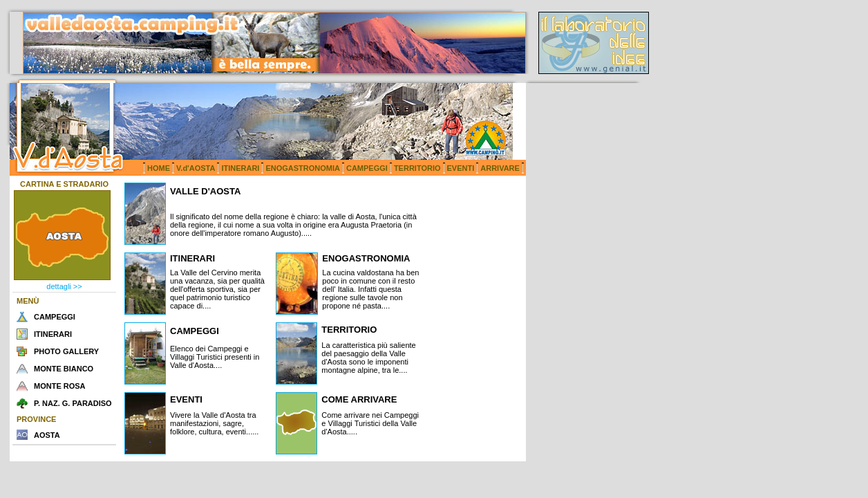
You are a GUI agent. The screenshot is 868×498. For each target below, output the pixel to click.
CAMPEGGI (367, 168)
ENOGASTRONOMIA (303, 168)
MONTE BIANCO (64, 369)
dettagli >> (64, 286)
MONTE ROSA (60, 386)
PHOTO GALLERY (66, 351)
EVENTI (461, 168)
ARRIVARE (500, 168)
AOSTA (47, 435)
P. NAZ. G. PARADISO (73, 403)
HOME (159, 168)
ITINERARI (240, 168)
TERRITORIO (417, 168)
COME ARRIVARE (359, 399)
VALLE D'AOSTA (205, 191)
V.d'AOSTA (196, 168)
